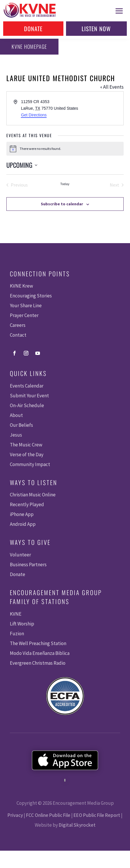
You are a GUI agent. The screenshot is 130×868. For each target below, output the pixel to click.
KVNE (16, 614)
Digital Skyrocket (77, 825)
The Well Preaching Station (38, 643)
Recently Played (27, 504)
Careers (18, 325)
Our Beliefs (21, 425)
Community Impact (30, 464)
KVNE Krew (21, 286)
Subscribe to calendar (62, 204)
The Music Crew (26, 445)
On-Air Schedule (27, 405)
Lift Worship (22, 624)
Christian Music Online (33, 495)
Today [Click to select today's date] (65, 184)
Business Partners (28, 565)
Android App (23, 524)
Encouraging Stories (31, 296)
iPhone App (22, 514)
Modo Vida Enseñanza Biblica (40, 653)
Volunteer (20, 555)
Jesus (16, 435)
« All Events (112, 87)
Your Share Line (26, 306)
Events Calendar (27, 386)
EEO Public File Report (97, 815)
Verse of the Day (27, 455)
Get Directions (34, 115)
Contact (18, 335)
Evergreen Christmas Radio (38, 663)
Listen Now (96, 29)
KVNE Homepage (29, 46)
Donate (33, 29)
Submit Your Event (29, 396)
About (16, 415)
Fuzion (17, 634)
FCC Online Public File (48, 815)
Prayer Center (24, 315)
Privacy (15, 815)
